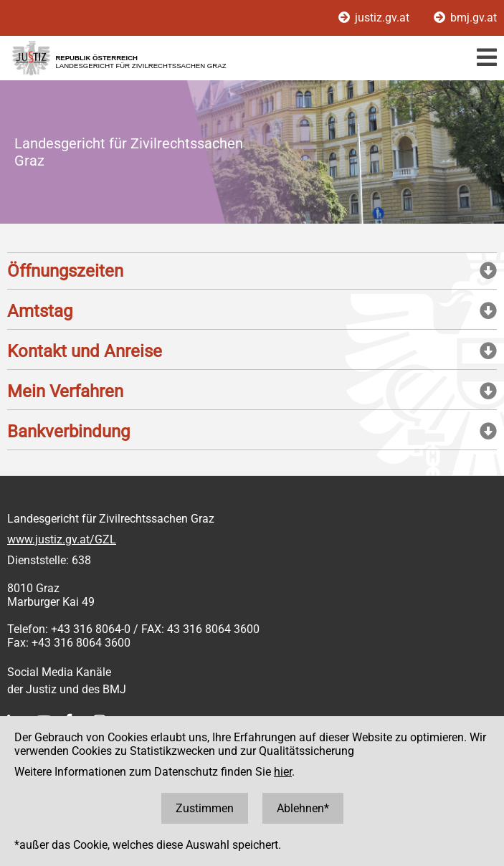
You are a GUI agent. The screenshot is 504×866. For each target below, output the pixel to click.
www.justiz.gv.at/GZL (62, 539)
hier (283, 772)
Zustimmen (205, 808)
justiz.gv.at (375, 18)
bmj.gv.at (465, 18)
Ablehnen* (303, 808)
